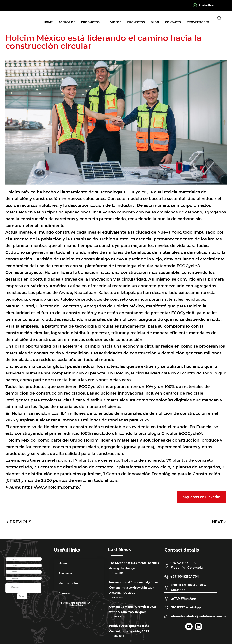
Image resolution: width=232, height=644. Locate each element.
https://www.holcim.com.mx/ (51, 487)
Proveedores (198, 22)
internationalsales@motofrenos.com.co (198, 616)
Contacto (173, 22)
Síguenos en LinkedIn (202, 497)
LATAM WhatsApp (183, 599)
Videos (116, 22)
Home (48, 22)
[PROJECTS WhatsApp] (166, 607)
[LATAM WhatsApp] (166, 599)
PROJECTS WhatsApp (186, 607)
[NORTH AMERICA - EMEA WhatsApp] (166, 588)
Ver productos (68, 584)
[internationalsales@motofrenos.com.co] (166, 616)
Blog (155, 22)
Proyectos (136, 22)
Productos (92, 22)
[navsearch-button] (219, 19)
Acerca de (67, 22)
